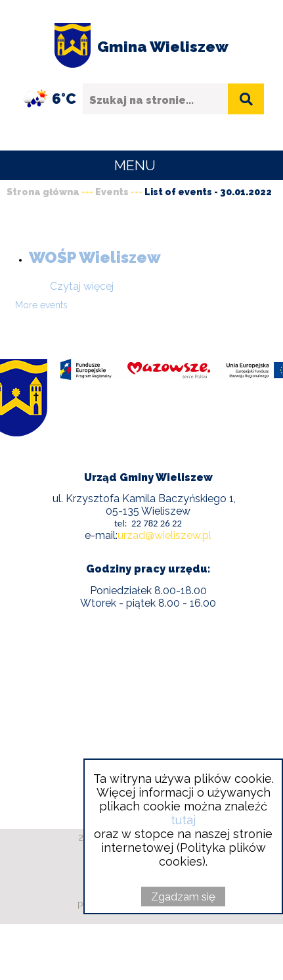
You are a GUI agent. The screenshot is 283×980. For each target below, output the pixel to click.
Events (112, 192)
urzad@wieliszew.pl (164, 535)
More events (41, 305)
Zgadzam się (183, 897)
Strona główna (43, 192)
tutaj (183, 820)
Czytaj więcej (82, 286)
